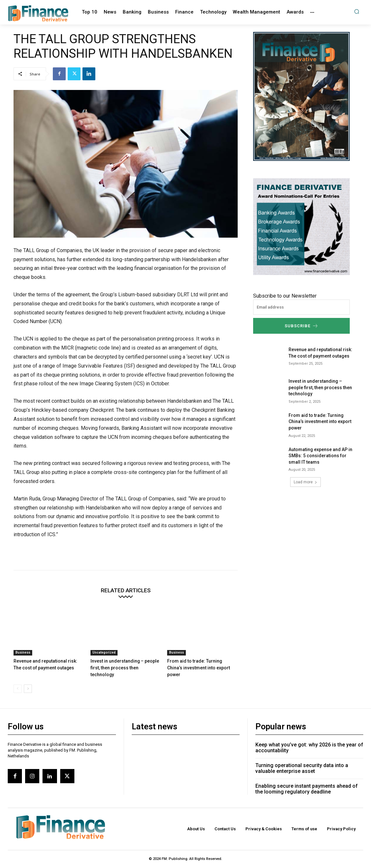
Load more (305, 482)
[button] (357, 11)
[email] (301, 307)
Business (23, 652)
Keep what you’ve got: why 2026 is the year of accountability (309, 740)
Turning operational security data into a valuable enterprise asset (302, 761)
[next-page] (28, 681)
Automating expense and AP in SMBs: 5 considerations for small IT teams (320, 456)
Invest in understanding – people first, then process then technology (320, 387)
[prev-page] (18, 681)
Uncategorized (104, 652)
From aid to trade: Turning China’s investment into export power (320, 422)
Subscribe (302, 326)
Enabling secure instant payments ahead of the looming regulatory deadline (307, 781)
